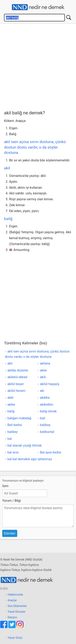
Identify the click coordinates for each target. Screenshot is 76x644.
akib (11, 398)
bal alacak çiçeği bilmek (25, 445)
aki (42, 391)
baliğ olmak (48, 411)
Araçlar (12, 600)
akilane (45, 363)
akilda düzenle (18, 370)
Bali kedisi (15, 425)
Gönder (10, 533)
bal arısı (13, 452)
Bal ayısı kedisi (50, 452)
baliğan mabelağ (19, 418)
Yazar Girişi (15, 638)
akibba (45, 398)
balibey (13, 432)
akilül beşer (16, 384)
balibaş (45, 425)
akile (43, 370)
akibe (11, 405)
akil (7, 168)
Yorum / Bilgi (12, 501)
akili (43, 377)
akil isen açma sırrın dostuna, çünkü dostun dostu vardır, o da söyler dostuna (35, 147)
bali (42, 418)
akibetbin (47, 405)
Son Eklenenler (17, 606)
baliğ (8, 219)
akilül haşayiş (50, 384)
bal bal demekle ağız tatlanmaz (30, 459)
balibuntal (47, 432)
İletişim (12, 617)
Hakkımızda (15, 595)
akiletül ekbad (17, 377)
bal (10, 439)
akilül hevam (17, 391)
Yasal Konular (17, 612)
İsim (5, 486)
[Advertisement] (38, 66)
